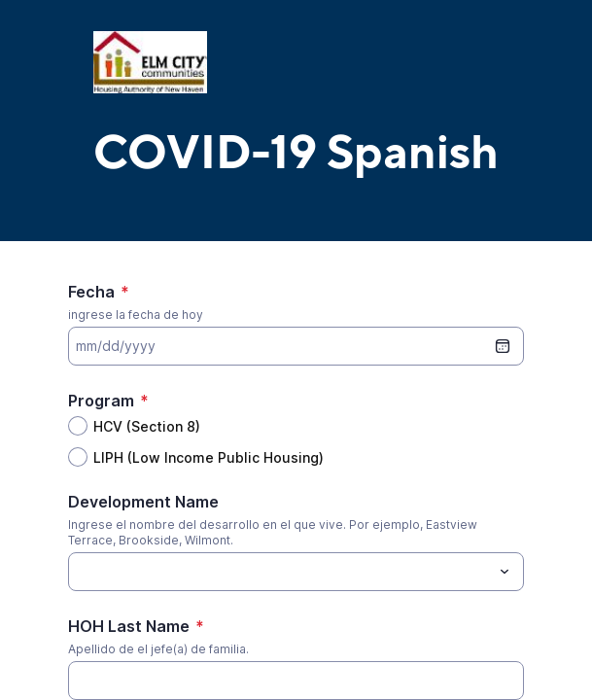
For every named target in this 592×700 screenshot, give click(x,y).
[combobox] (296, 572)
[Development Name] (280, 572)
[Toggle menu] (505, 572)
